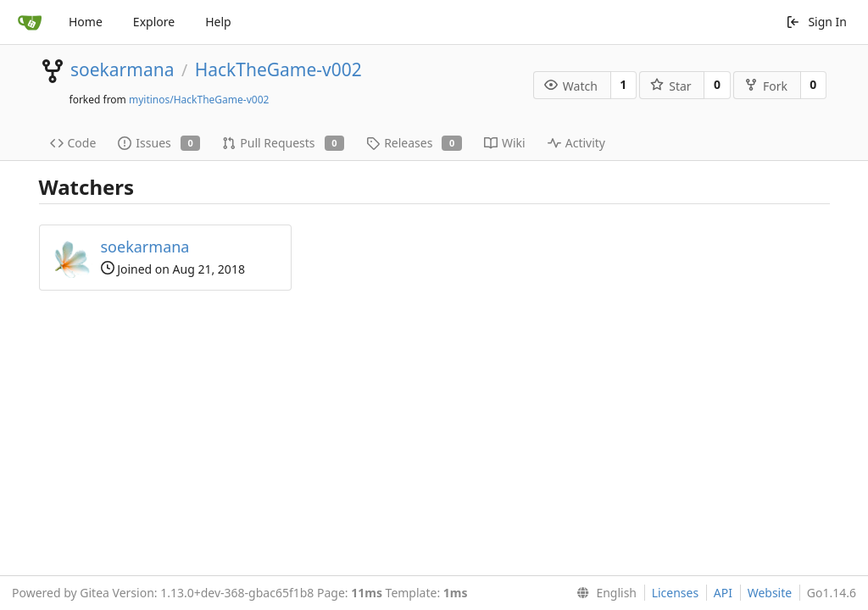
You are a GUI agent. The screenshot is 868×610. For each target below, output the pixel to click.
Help (218, 22)
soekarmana (122, 69)
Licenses (676, 593)
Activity (576, 143)
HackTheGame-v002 (278, 69)
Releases (414, 143)
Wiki (505, 143)
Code (73, 143)
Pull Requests (283, 143)
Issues (159, 143)
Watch (571, 86)
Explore (154, 22)
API (723, 593)
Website (770, 593)
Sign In (816, 22)
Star (670, 86)
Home (86, 22)
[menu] (603, 593)
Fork (766, 86)
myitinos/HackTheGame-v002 (199, 100)
